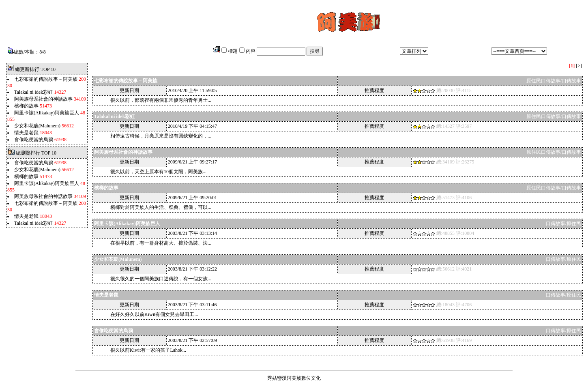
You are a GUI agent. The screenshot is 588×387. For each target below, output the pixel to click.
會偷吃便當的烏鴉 (34, 140)
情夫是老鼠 (27, 133)
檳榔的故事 (26, 106)
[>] (579, 66)
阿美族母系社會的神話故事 (43, 99)
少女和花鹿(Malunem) (37, 126)
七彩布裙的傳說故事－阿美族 (46, 79)
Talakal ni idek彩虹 (33, 92)
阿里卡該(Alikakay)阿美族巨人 (47, 113)
